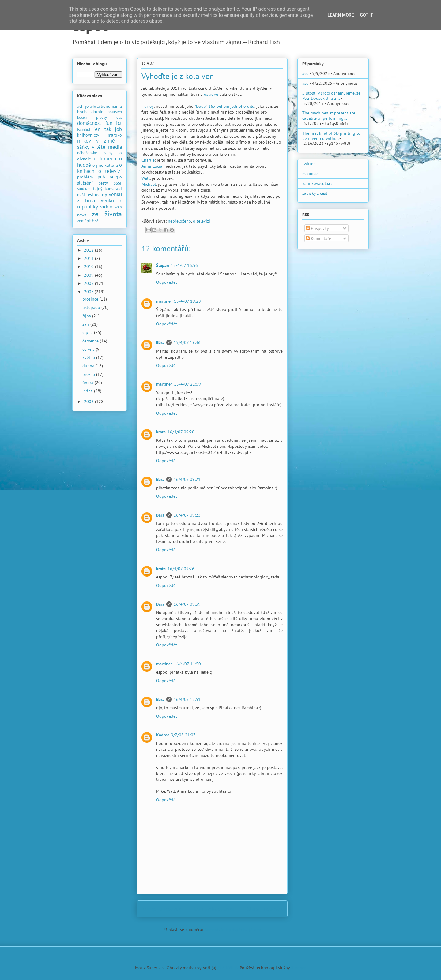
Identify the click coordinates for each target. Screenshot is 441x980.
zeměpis (84, 221)
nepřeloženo (179, 221)
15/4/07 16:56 (184, 265)
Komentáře (318, 238)
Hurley (148, 106)
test (90, 195)
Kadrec (163, 735)
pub (101, 177)
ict (119, 123)
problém (85, 177)
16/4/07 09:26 (181, 569)
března (89, 374)
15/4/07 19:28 (187, 301)
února (89, 383)
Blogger (298, 968)
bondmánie (111, 106)
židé (95, 221)
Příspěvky (317, 228)
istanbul (84, 129)
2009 (89, 275)
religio (116, 177)
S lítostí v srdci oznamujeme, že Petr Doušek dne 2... (331, 96)
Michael (149, 184)
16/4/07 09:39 (187, 604)
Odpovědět (167, 282)
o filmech (105, 159)
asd (305, 73)
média (115, 147)
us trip (101, 195)
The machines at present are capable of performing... (329, 116)
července (91, 341)
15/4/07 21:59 (187, 384)
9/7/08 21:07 (183, 735)
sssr (118, 183)
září (86, 324)
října (87, 316)
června (89, 349)
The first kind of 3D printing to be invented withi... (331, 136)
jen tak (102, 129)
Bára (160, 342)
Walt (146, 178)
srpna (88, 332)
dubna (89, 366)
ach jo (83, 106)
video (106, 207)
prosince (91, 299)
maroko (115, 135)
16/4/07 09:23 (187, 515)
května (89, 357)
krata (161, 432)
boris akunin (90, 112)
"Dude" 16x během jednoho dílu (224, 106)
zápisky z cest (315, 193)
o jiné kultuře (105, 165)
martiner (164, 301)
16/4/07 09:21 (187, 479)
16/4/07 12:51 (187, 699)
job (118, 129)
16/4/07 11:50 (187, 664)
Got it (366, 15)
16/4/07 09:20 (181, 432)
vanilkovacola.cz (317, 183)
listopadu (92, 307)
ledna (88, 391)
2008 (89, 283)
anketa (95, 107)
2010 (89, 267)
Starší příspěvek (265, 909)
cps (119, 117)
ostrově (211, 94)
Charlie (148, 160)
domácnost (89, 123)
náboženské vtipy (95, 153)
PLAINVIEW (228, 968)
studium (84, 189)
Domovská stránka (214, 909)
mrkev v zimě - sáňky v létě (100, 144)
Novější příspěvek (161, 909)
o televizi (202, 221)
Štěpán (163, 265)
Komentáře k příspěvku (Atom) (233, 930)
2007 (89, 292)
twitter (309, 164)
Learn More (341, 15)
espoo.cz (310, 174)
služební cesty (93, 183)
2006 (89, 402)
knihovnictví (89, 135)
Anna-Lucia (152, 166)
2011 (89, 258)
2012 (89, 250)
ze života (107, 214)
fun (109, 123)
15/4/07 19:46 (187, 342)
